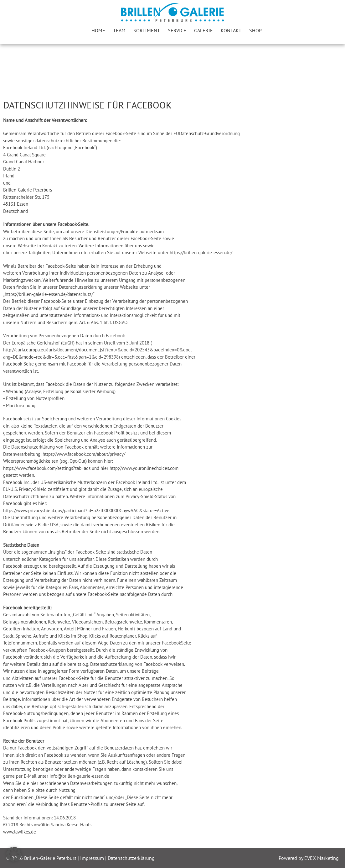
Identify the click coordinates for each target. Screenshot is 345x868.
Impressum (93, 858)
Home (98, 30)
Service (177, 30)
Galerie (203, 30)
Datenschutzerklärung (131, 858)
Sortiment (147, 30)
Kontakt (231, 30)
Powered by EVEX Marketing (309, 858)
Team (119, 30)
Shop (255, 30)
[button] (14, 854)
